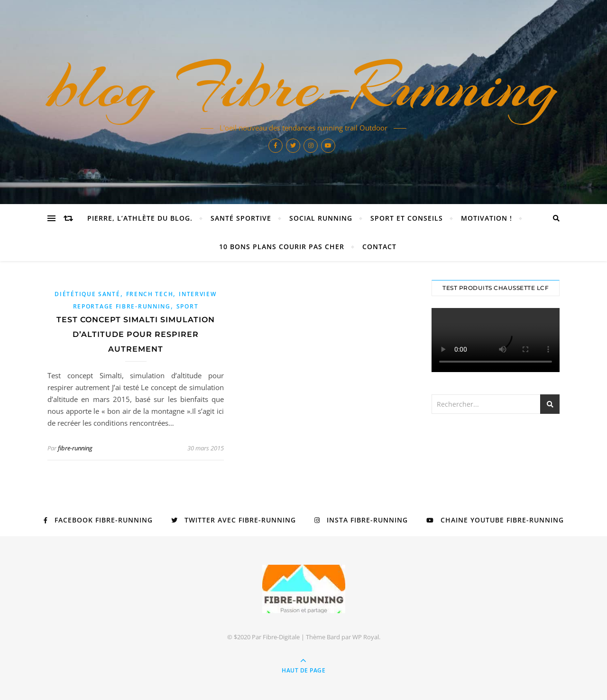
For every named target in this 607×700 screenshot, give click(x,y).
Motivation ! (487, 218)
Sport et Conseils (407, 218)
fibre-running (75, 448)
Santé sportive (241, 218)
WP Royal (366, 637)
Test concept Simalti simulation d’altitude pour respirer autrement (136, 334)
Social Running (321, 218)
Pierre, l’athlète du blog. (140, 218)
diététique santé (87, 294)
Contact (379, 247)
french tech (150, 294)
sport (188, 306)
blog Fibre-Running (303, 86)
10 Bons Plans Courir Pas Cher (282, 247)
